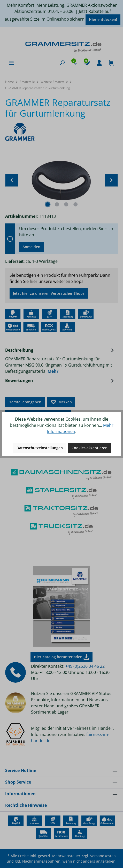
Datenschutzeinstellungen (40, 448)
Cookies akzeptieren (90, 448)
